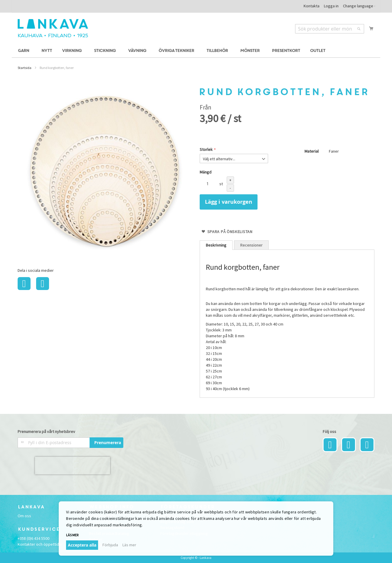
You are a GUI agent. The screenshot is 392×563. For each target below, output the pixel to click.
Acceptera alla (82, 545)
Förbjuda (110, 545)
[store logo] (53, 28)
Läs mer (72, 535)
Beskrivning (216, 245)
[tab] (216, 245)
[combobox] (330, 29)
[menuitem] (24, 51)
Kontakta (312, 6)
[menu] (196, 51)
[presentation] (73, 466)
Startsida (25, 68)
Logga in (331, 6)
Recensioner (251, 245)
